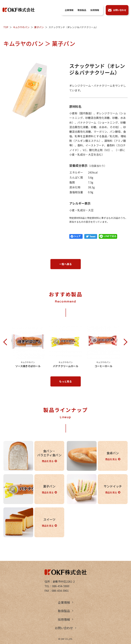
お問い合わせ (64, 628)
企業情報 (64, 602)
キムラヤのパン (21, 27)
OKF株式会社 (19, 10)
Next (124, 342)
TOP (6, 27)
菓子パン (39, 27)
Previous (7, 342)
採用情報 (64, 619)
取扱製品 (64, 611)
